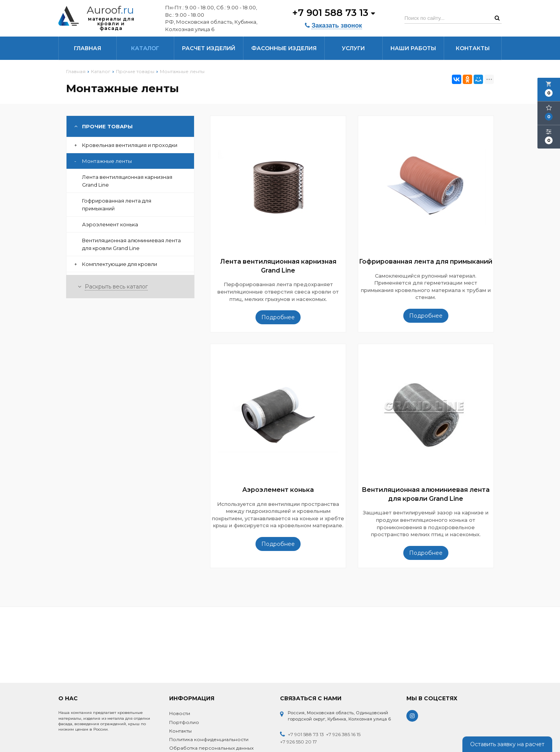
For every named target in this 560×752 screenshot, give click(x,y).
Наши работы (413, 48)
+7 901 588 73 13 (333, 13)
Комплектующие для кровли (116, 264)
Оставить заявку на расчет (507, 744)
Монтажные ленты (103, 161)
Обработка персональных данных (211, 748)
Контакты (473, 48)
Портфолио (184, 722)
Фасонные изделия (284, 48)
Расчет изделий (209, 48)
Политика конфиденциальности (209, 739)
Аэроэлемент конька (110, 224)
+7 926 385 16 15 (343, 734)
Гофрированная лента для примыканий (117, 205)
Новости (180, 713)
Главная (87, 48)
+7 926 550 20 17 (298, 742)
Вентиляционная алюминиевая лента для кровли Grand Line (131, 244)
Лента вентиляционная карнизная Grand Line (127, 181)
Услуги (353, 48)
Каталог (145, 48)
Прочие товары (103, 126)
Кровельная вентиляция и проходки (126, 145)
